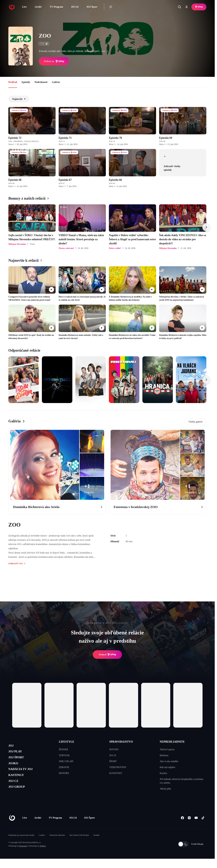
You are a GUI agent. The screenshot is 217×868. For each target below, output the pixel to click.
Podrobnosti (41, 82)
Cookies (42, 844)
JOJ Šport (92, 7)
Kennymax (23, 855)
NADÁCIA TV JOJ (24, 775)
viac (105, 51)
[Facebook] (182, 827)
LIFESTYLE (66, 742)
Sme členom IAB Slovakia (79, 844)
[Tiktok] (203, 827)
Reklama (164, 755)
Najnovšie (19, 99)
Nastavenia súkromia (57, 844)
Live (24, 7)
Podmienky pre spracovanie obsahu (21, 844)
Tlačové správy (167, 749)
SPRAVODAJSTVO (121, 742)
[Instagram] (189, 827)
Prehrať (107, 655)
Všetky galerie (195, 422)
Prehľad (13, 82)
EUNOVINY (116, 773)
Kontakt (96, 844)
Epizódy (26, 82)
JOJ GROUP (19, 797)
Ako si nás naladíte (169, 761)
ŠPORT (113, 761)
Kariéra (163, 773)
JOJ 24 (75, 7)
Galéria (56, 82)
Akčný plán (165, 789)
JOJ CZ (15, 790)
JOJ (12, 746)
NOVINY (114, 749)
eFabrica (43, 855)
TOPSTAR (64, 755)
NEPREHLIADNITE (172, 742)
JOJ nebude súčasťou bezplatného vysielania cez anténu (182, 781)
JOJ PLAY (17, 754)
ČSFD (44, 44)
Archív (38, 7)
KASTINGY (19, 782)
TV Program (56, 7)
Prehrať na (54, 61)
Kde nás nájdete (168, 767)
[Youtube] (196, 827)
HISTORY (64, 773)
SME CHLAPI (66, 761)
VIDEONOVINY (118, 767)
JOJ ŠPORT (19, 761)
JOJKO (15, 768)
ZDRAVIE (64, 767)
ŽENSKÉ (63, 749)
